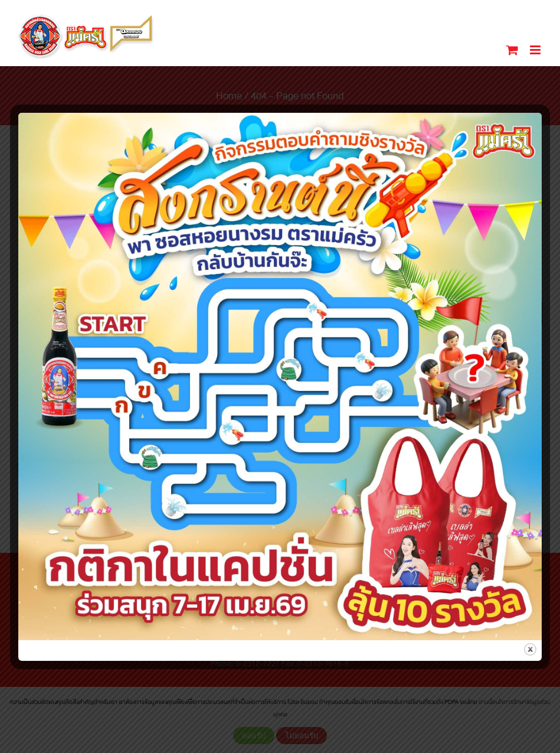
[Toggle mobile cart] (512, 50)
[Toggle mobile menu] (536, 50)
